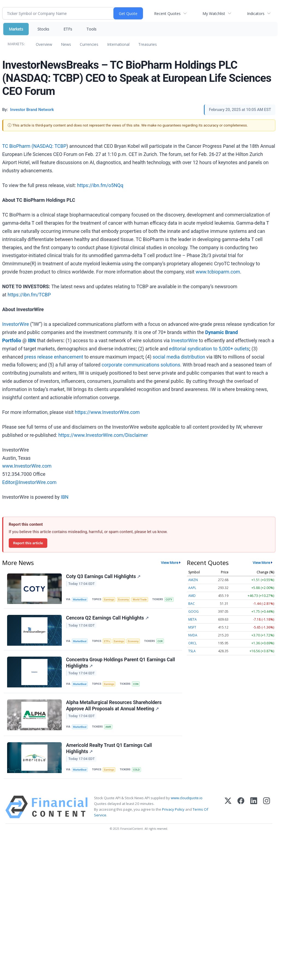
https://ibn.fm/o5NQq (100, 185)
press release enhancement (54, 357)
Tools (91, 29)
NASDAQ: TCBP (50, 146)
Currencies (89, 44)
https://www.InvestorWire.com (107, 412)
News (66, 44)
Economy (124, 599)
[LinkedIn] (254, 808)
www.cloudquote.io (187, 799)
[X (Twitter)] (228, 808)
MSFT (192, 627)
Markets (16, 29)
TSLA (192, 651)
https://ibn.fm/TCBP (29, 295)
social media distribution (179, 357)
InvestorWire (16, 324)
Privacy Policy (173, 811)
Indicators (256, 13)
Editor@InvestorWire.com (29, 482)
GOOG (193, 611)
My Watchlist (214, 13)
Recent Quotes (167, 13)
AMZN (193, 580)
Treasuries (148, 44)
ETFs (68, 29)
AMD (192, 596)
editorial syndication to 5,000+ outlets (209, 349)
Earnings (110, 599)
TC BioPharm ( (18, 146)
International (118, 44)
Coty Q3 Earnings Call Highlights (103, 576)
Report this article (28, 543)
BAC (192, 604)
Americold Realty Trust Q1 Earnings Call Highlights (109, 750)
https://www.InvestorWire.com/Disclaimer (103, 435)
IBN (64, 497)
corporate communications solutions (141, 365)
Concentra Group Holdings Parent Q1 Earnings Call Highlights (121, 663)
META (193, 619)
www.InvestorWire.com (27, 466)
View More (170, 563)
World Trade (141, 599)
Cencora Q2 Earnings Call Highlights (107, 618)
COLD (137, 771)
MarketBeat (80, 599)
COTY (170, 599)
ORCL (193, 643)
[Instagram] (267, 808)
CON (136, 685)
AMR (109, 728)
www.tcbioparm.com (218, 272)
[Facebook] (241, 808)
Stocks (43, 29)
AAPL (192, 588)
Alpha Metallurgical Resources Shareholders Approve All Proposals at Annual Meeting (114, 706)
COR (161, 641)
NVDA (193, 635)
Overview (44, 44)
